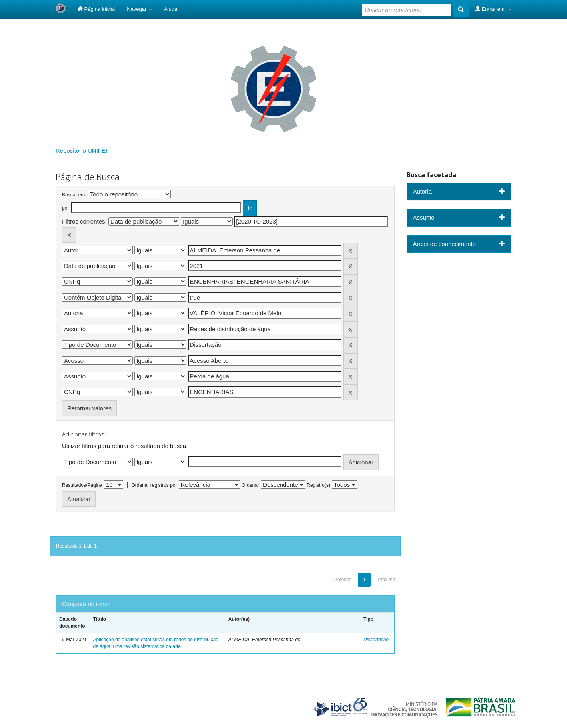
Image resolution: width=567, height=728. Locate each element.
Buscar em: (74, 195)
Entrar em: (493, 9)
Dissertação (376, 640)
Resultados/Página (82, 485)
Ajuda (171, 9)
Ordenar (250, 485)
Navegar (139, 9)
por (65, 208)
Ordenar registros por (154, 485)
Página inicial (96, 9)
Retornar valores (89, 408)
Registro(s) (318, 485)
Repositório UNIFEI (81, 151)
